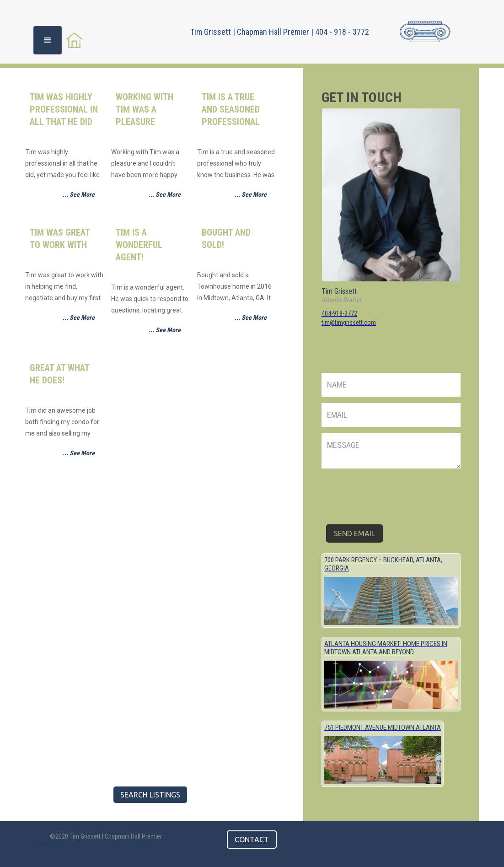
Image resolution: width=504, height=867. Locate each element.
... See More (79, 194)
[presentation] (391, 493)
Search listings (150, 795)
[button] (48, 40)
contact (252, 840)
